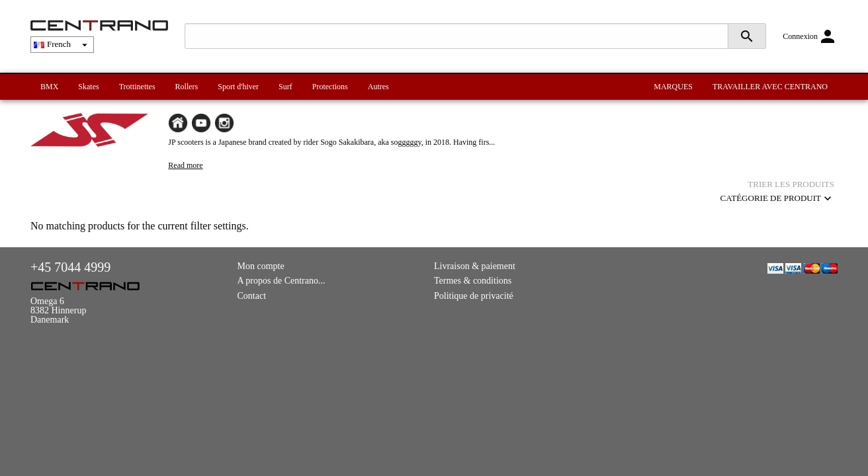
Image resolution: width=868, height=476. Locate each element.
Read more (185, 165)
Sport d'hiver (238, 87)
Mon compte (261, 266)
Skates (88, 87)
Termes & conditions (473, 281)
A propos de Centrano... (282, 281)
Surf (285, 87)
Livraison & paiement (475, 266)
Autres (378, 87)
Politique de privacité (474, 296)
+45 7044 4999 (70, 267)
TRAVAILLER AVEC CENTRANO (770, 87)
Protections (330, 87)
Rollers (187, 87)
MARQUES (673, 87)
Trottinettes (137, 87)
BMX (49, 87)
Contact (252, 296)
